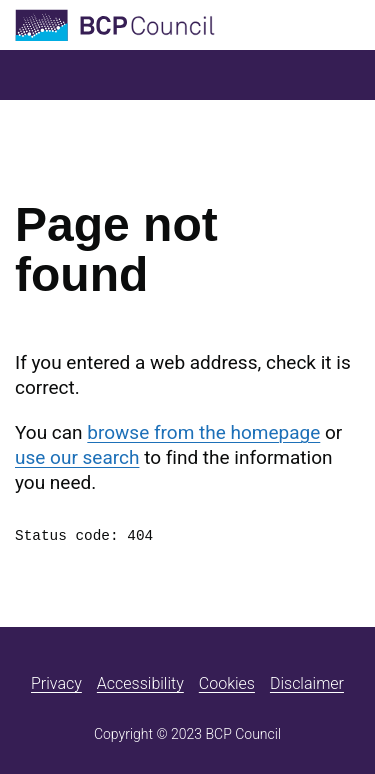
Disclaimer (307, 683)
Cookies (227, 683)
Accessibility (140, 683)
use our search (77, 457)
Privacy (56, 683)
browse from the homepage (203, 432)
